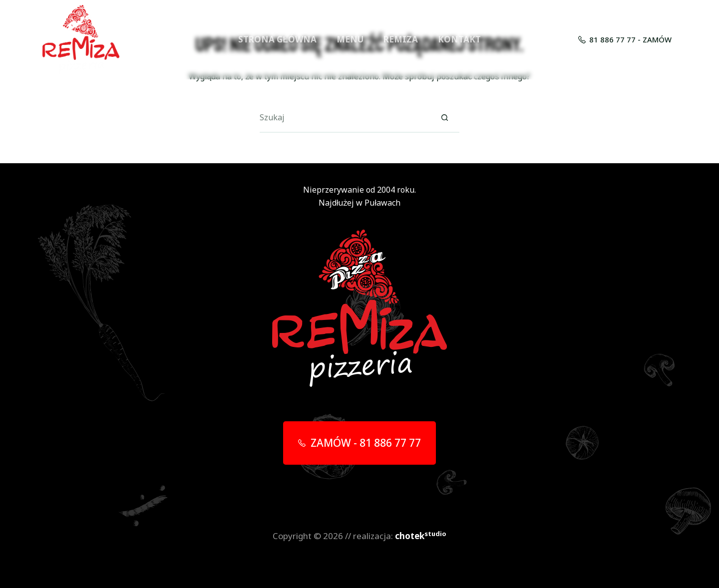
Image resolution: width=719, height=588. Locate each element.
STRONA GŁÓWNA (277, 39)
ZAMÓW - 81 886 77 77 (360, 443)
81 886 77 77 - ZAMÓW (625, 39)
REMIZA (401, 39)
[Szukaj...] (345, 118)
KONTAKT (459, 39)
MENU (350, 39)
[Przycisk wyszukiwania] (444, 118)
